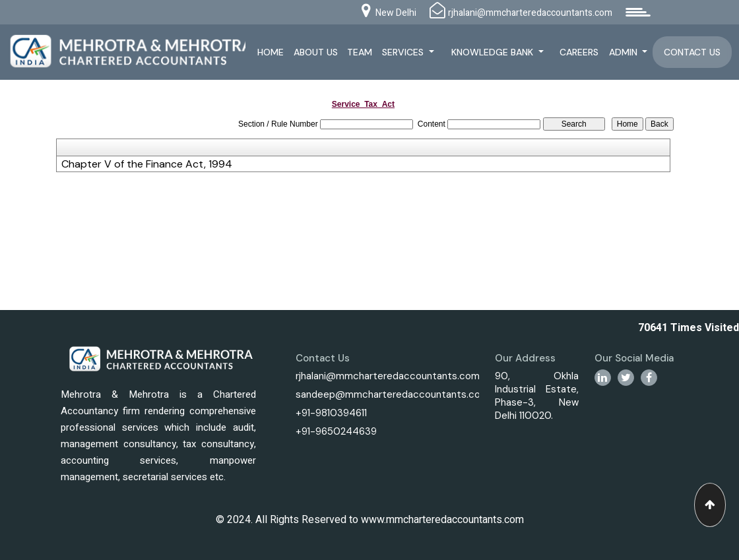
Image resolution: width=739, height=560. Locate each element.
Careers (579, 52)
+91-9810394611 (331, 413)
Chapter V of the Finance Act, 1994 (147, 164)
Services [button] (404, 52)
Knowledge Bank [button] (494, 52)
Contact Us (692, 52)
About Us (316, 52)
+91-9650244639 (336, 431)
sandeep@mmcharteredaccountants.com (392, 394)
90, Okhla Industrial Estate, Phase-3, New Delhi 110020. (537, 396)
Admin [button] (625, 52)
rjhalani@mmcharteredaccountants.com (388, 376)
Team (360, 52)
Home (271, 52)
